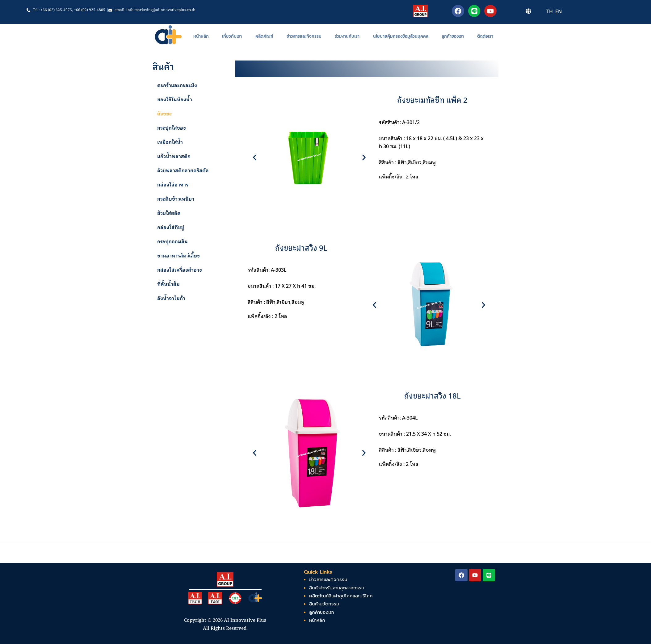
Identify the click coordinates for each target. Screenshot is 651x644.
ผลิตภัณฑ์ (264, 36)
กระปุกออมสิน (172, 241)
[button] (255, 157)
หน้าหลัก (201, 36)
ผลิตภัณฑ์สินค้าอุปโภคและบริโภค (341, 596)
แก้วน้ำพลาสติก (174, 156)
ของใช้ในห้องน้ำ (175, 99)
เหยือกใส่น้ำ (170, 142)
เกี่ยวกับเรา (232, 36)
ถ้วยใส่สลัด (169, 213)
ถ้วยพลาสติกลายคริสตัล (183, 170)
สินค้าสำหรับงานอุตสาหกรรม (337, 588)
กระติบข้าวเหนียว (176, 199)
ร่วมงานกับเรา (347, 36)
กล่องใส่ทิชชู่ (171, 227)
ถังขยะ (164, 114)
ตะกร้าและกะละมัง (177, 85)
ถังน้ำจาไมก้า (171, 298)
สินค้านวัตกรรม (324, 604)
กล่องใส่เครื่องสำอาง (180, 270)
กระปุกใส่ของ (172, 128)
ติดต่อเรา (485, 36)
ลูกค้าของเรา (453, 36)
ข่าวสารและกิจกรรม (304, 36)
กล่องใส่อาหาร (173, 185)
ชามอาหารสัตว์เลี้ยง (178, 256)
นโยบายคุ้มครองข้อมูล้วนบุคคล (401, 36)
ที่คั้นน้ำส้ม (168, 284)
